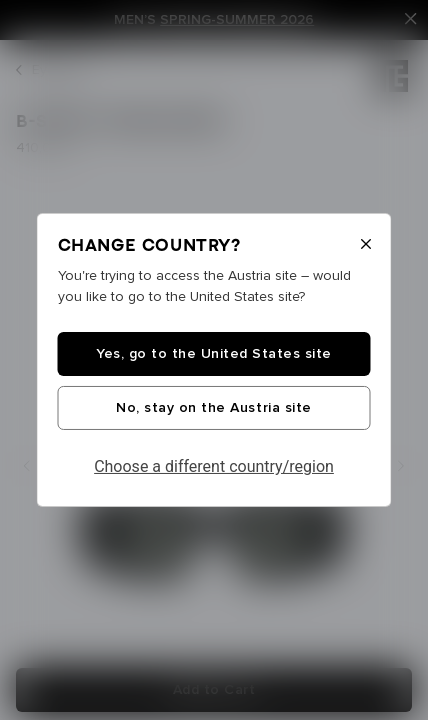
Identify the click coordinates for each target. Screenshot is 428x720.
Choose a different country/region (214, 466)
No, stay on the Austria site (213, 408)
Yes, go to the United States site (214, 354)
